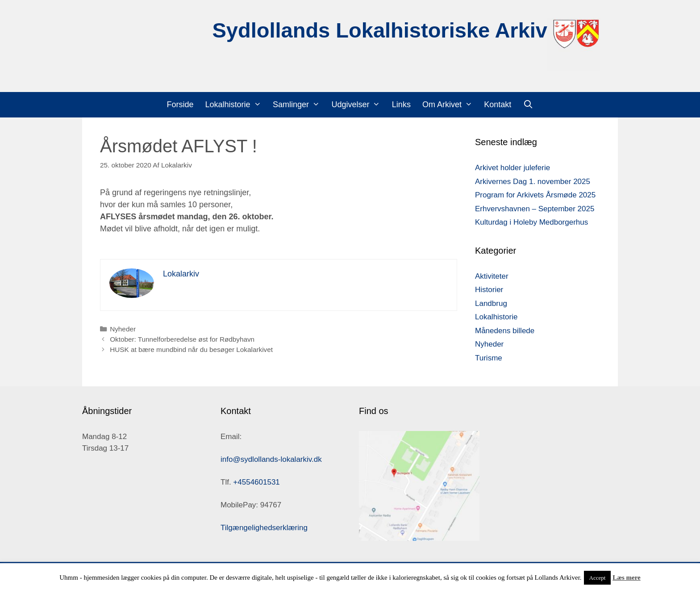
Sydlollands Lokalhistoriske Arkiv (380, 30)
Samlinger (299, 105)
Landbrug (491, 303)
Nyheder (123, 329)
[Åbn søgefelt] (528, 105)
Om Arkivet (450, 105)
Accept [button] (598, 578)
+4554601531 (256, 482)
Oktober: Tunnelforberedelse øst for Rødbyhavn (182, 339)
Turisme (489, 358)
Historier (489, 290)
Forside (180, 105)
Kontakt (498, 105)
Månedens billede (505, 331)
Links (401, 105)
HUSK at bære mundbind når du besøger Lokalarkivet (191, 349)
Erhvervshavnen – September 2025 (535, 209)
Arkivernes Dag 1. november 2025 (533, 182)
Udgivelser (358, 105)
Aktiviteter (492, 276)
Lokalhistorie (236, 105)
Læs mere (627, 577)
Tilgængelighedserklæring (264, 528)
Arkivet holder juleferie (512, 168)
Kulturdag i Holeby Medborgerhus (531, 222)
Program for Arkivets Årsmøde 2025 (535, 195)
